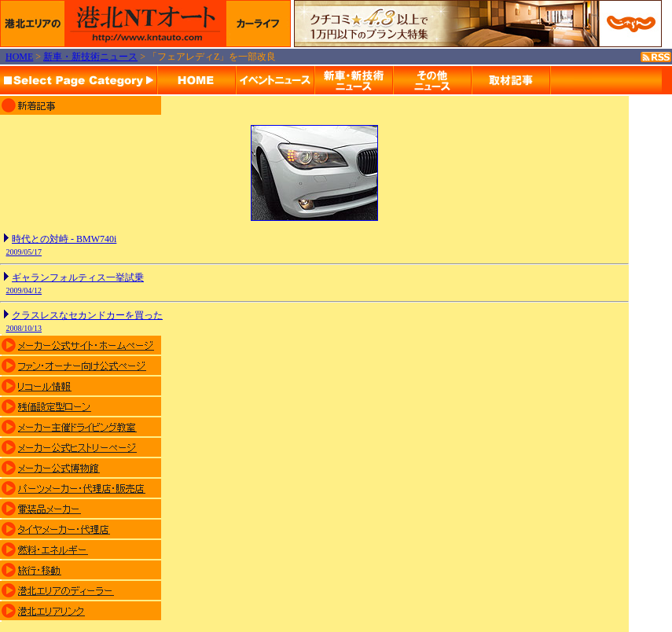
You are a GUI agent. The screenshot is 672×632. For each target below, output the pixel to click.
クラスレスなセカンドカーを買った (87, 315)
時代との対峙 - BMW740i (64, 239)
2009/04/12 (24, 290)
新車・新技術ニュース (90, 57)
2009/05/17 (24, 252)
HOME (19, 57)
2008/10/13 (24, 328)
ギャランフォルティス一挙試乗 (78, 277)
